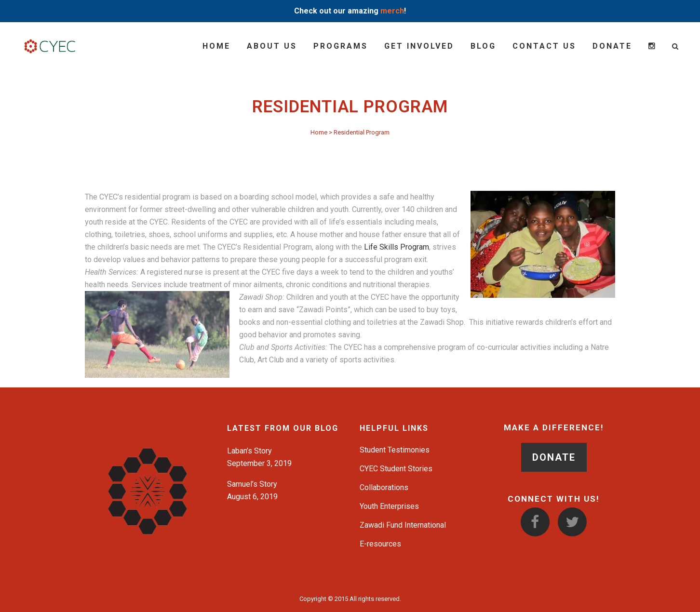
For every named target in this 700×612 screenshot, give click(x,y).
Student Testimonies (395, 450)
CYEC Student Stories (396, 469)
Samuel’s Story (252, 484)
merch (392, 11)
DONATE (554, 457)
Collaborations (384, 487)
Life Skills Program (397, 247)
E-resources (380, 544)
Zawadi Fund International (403, 525)
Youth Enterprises (389, 506)
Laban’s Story (249, 451)
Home (319, 132)
